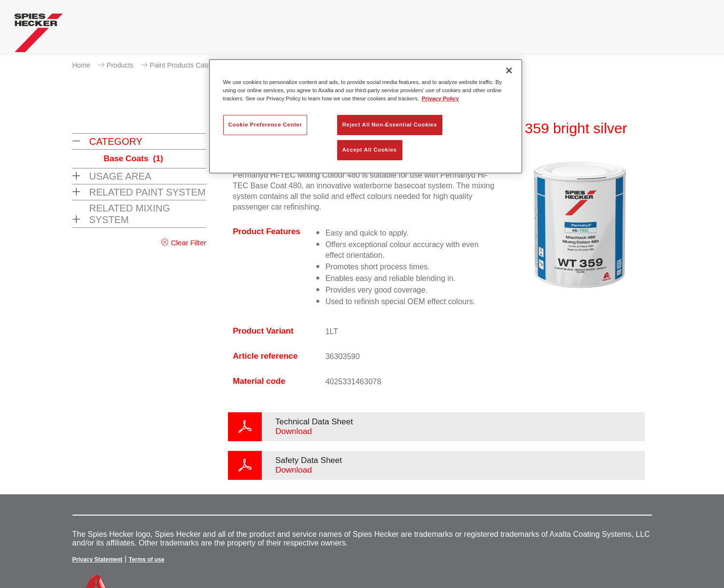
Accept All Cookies (370, 150)
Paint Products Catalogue (188, 65)
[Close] (509, 70)
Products (120, 65)
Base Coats (134, 159)
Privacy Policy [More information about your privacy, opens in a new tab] (440, 98)
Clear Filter (189, 243)
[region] (366, 116)
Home (81, 65)
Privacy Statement (98, 560)
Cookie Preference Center (265, 125)
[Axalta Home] (39, 35)
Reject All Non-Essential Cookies (390, 125)
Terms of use (147, 560)
